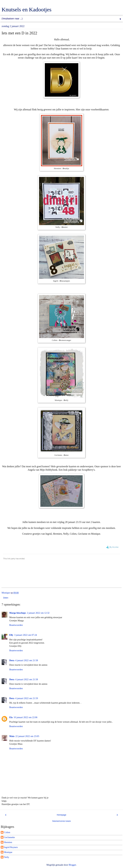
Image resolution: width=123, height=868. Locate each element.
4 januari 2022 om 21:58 (27, 660)
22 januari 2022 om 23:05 (27, 736)
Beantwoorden (16, 625)
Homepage (62, 815)
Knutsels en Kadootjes (27, 9)
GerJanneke (9, 837)
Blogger (72, 865)
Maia (12, 736)
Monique (8, 852)
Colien (7, 832)
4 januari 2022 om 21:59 (27, 698)
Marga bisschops (18, 613)
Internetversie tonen (62, 821)
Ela (11, 717)
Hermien (8, 842)
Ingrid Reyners (11, 847)
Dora (12, 660)
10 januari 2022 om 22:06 (26, 717)
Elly (11, 635)
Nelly (7, 857)
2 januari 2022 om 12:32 (38, 613)
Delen (6, 598)
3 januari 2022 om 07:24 (26, 635)
